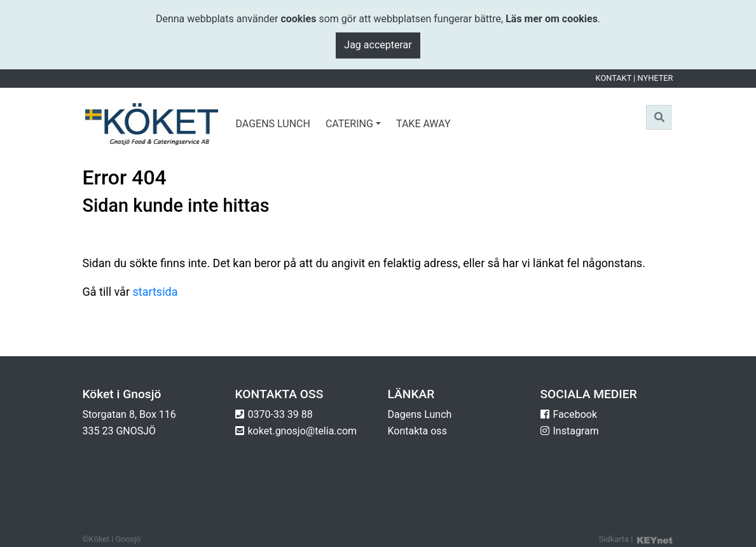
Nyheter (656, 78)
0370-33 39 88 (280, 414)
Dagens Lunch (420, 414)
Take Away (423, 124)
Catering (349, 124)
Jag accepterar (378, 45)
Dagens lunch (273, 124)
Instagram (576, 431)
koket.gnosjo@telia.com (303, 431)
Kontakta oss (417, 431)
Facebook (575, 414)
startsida (155, 292)
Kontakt (614, 78)
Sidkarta (614, 539)
